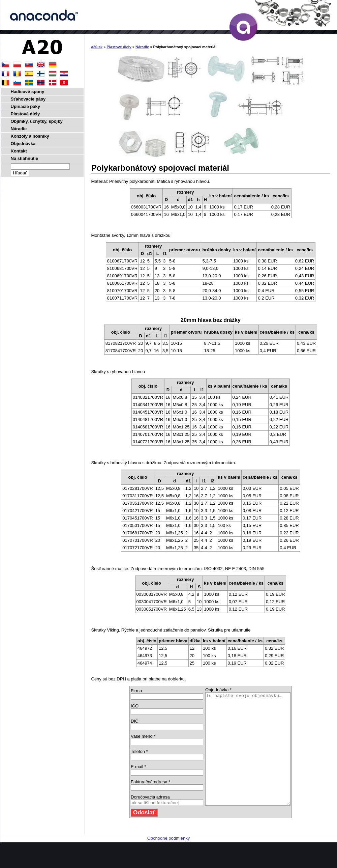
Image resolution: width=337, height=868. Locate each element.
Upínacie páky (25, 106)
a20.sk (97, 47)
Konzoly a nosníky (30, 136)
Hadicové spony (28, 92)
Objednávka (23, 144)
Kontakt (19, 151)
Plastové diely (119, 47)
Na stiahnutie (25, 158)
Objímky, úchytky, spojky (37, 121)
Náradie (142, 47)
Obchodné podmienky (168, 860)
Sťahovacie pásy (28, 99)
